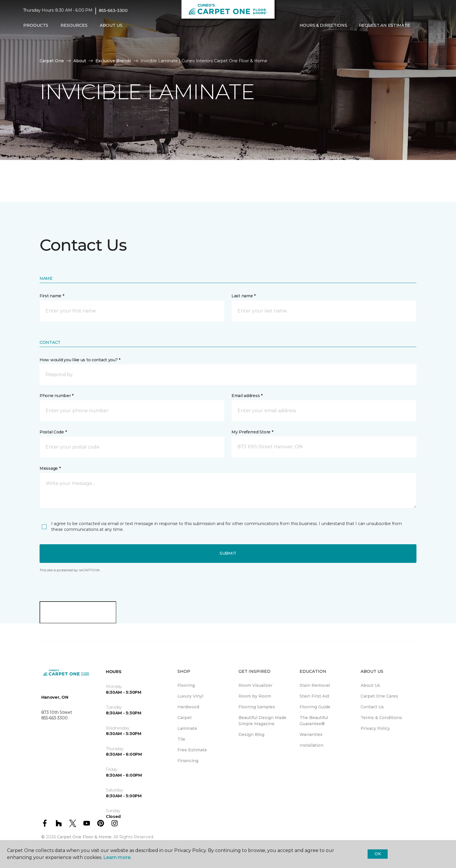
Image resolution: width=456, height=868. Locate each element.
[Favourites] (427, 26)
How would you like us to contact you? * (80, 360)
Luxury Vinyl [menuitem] (190, 696)
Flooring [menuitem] (186, 685)
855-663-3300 (113, 10)
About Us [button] (111, 25)
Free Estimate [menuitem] (192, 750)
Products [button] (36, 25)
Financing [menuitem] (188, 761)
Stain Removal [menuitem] (315, 685)
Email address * (247, 396)
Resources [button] (74, 25)
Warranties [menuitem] (311, 734)
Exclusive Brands (113, 61)
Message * (50, 468)
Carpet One (52, 61)
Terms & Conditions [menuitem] (381, 718)
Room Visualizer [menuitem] (255, 685)
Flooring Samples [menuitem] (257, 707)
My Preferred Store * (252, 432)
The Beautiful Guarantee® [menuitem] (314, 721)
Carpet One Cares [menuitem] (379, 696)
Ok (378, 854)
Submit (228, 553)
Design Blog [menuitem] (251, 734)
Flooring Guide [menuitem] (315, 707)
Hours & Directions (323, 25)
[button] (420, 26)
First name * (52, 296)
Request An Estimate (384, 25)
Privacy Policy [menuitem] (375, 728)
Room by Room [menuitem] (255, 696)
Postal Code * (53, 432)
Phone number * (57, 396)
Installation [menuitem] (311, 745)
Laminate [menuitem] (187, 728)
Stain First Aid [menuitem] (314, 696)
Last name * (244, 296)
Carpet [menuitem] (185, 718)
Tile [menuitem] (181, 739)
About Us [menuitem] (370, 685)
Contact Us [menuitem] (372, 707)
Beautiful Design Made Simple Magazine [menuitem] (262, 721)
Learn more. (117, 857)
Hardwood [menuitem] (188, 707)
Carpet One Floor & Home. (85, 837)
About (80, 61)
